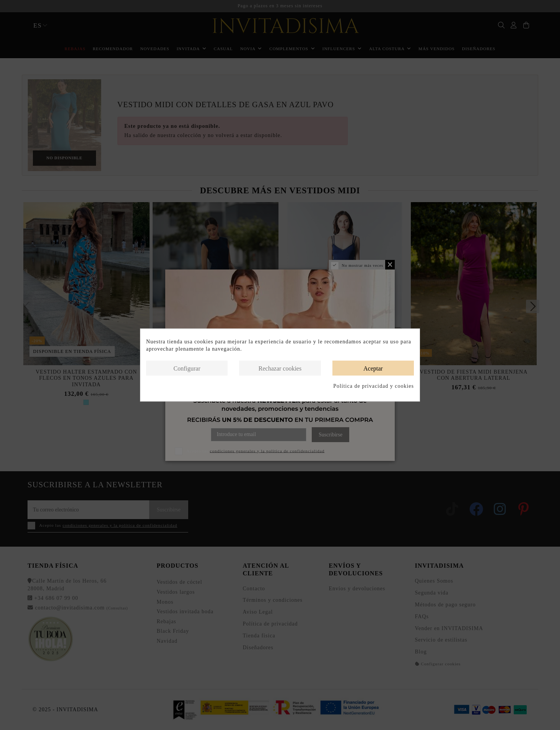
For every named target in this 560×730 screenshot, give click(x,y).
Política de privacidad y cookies (374, 386)
